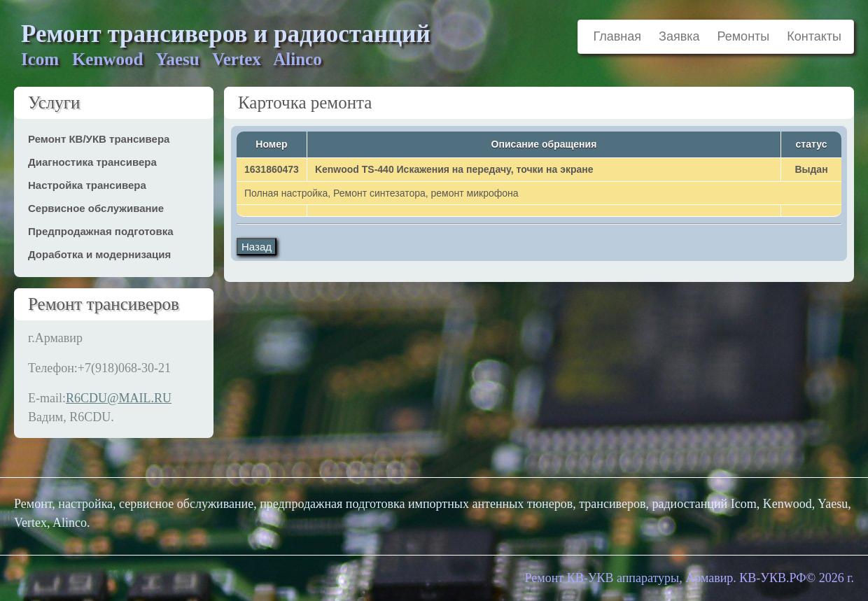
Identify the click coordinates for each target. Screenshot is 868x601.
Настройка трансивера (87, 185)
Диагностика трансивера (92, 162)
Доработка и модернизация (99, 254)
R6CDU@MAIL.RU (119, 398)
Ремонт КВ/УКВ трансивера (99, 139)
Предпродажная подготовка (101, 231)
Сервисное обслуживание (96, 208)
